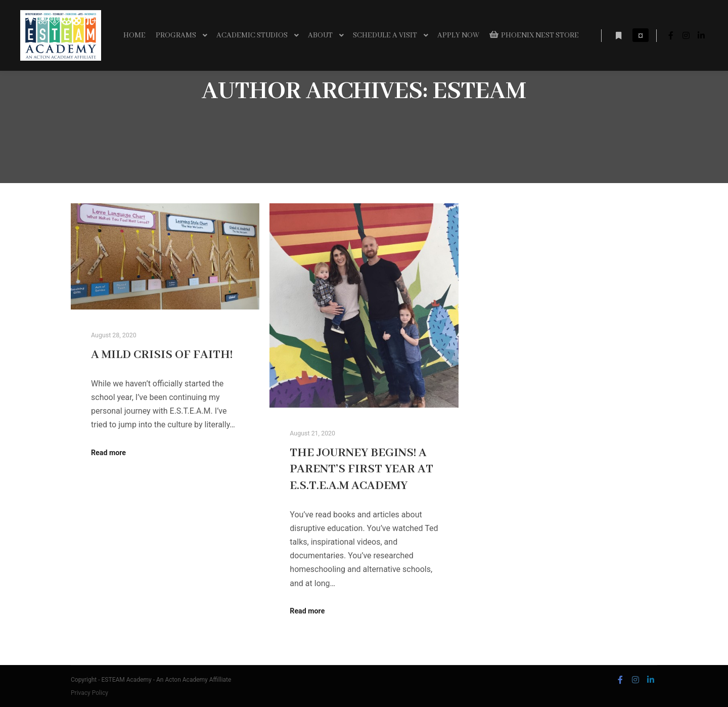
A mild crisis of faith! (162, 355)
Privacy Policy (89, 693)
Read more (108, 453)
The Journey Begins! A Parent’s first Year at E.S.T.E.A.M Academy (361, 470)
